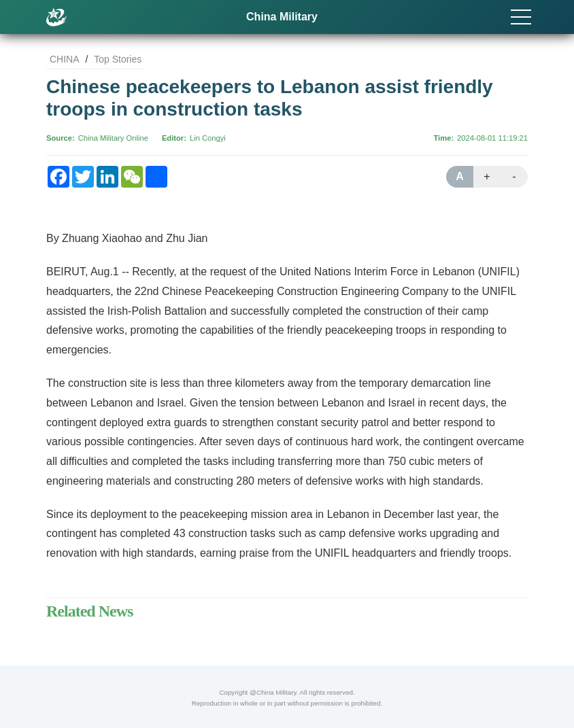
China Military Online (113, 138)
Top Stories (118, 59)
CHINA (65, 59)
